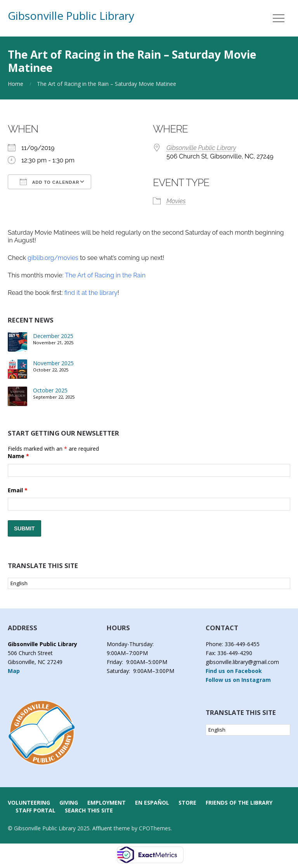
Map (14, 671)
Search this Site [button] (89, 810)
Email (18, 490)
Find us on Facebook (234, 671)
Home (16, 84)
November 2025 (53, 363)
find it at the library (90, 293)
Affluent (102, 828)
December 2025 (53, 336)
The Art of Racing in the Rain (105, 275)
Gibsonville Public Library (71, 16)
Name (18, 456)
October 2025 (50, 390)
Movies (176, 201)
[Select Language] (149, 583)
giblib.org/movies (52, 258)
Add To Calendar (49, 182)
